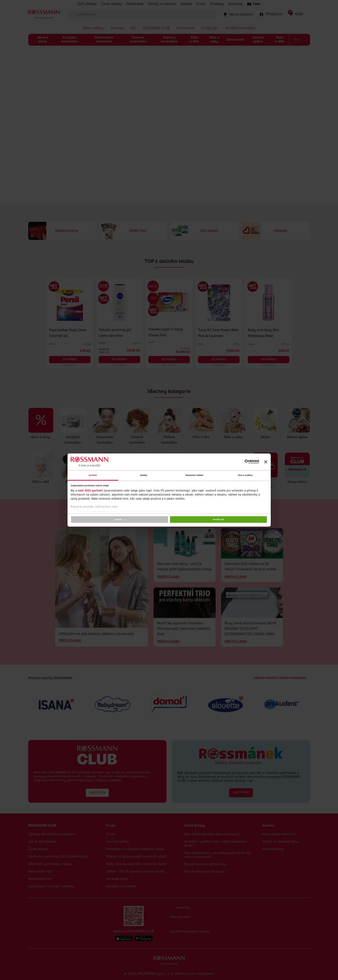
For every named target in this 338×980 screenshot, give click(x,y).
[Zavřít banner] (266, 462)
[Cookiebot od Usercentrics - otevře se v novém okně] (239, 462)
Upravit (120, 519)
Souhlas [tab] (93, 475)
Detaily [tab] (143, 475)
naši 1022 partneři (90, 491)
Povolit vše (218, 519)
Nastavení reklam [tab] (195, 475)
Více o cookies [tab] (245, 475)
